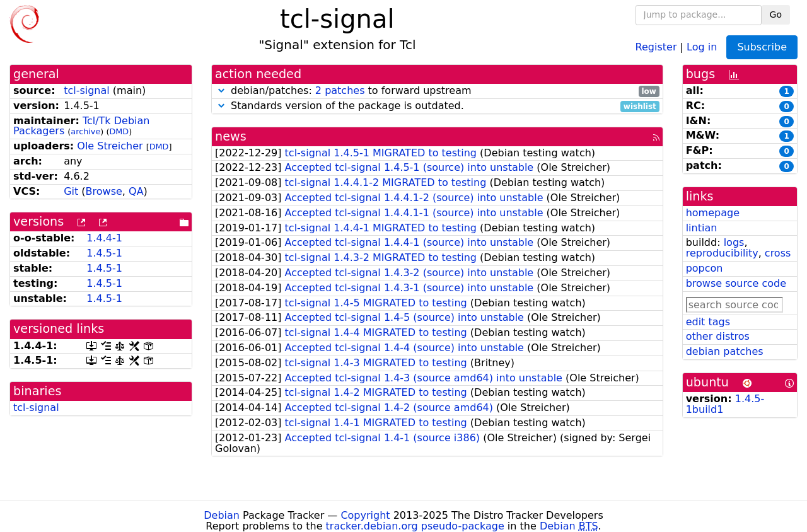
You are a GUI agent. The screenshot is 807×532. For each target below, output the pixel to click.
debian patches (725, 351)
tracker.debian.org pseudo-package (415, 526)
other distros (718, 336)
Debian (222, 515)
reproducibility (722, 253)
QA (136, 191)
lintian (702, 228)
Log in (702, 46)
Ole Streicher (110, 146)
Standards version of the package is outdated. (437, 106)
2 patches (340, 90)
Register (656, 46)
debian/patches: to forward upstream (437, 91)
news (231, 136)
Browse (104, 191)
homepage (713, 213)
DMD (119, 131)
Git (71, 191)
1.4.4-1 (104, 238)
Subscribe (762, 47)
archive (85, 131)
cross (778, 253)
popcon (705, 268)
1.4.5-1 (104, 253)
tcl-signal (87, 90)
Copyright (365, 515)
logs (734, 242)
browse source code (736, 283)
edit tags (708, 322)
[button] (221, 90)
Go (776, 14)
